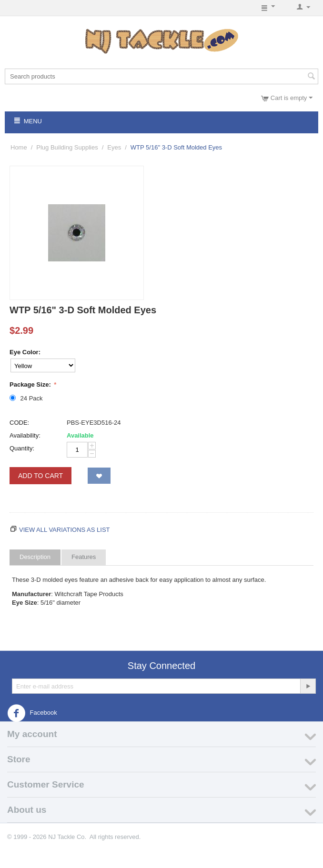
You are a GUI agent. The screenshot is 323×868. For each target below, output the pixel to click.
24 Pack (27, 398)
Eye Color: (25, 352)
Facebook (32, 713)
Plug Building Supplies (67, 147)
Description (35, 557)
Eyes (114, 147)
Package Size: (31, 384)
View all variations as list (65, 530)
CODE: (19, 423)
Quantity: (22, 448)
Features (84, 557)
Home (19, 147)
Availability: (25, 435)
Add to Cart (40, 476)
